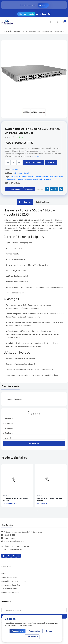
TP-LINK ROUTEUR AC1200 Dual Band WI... (49, 499)
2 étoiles (8, 433)
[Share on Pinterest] (61, 189)
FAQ (5, 574)
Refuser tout (32, 637)
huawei (15, 169)
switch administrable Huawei (40, 177)
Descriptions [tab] (25, 202)
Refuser (49, 631)
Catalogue (16, 31)
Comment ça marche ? (11, 589)
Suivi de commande (28, 5)
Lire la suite (36, 156)
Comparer (43, 5)
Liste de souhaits (26, 14)
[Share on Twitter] (52, 189)
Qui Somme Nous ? (10, 577)
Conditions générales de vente (15, 581)
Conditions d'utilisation (12, 585)
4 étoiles (8, 423)
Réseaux (19, 173)
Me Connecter (44, 14)
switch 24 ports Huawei (23, 179)
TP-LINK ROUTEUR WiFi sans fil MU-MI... (16, 499)
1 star (7, 438)
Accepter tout (18, 631)
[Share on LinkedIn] (56, 189)
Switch (26, 173)
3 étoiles (8, 428)
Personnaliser (35, 631)
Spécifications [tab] (42, 202)
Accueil (8, 31)
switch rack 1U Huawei (42, 179)
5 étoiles (8, 419)
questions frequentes (11, 593)
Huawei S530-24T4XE (19, 177)
